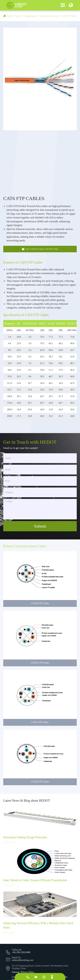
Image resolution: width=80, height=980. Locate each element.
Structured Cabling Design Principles (25, 840)
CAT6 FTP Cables (69, 16)
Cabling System (31, 16)
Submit (40, 526)
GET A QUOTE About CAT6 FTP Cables (40, 249)
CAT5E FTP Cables (40, 785)
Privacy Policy (28, 972)
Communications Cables (49, 16)
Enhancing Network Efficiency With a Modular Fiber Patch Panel (38, 929)
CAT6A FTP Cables (40, 606)
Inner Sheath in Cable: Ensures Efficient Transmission (35, 883)
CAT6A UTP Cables (40, 666)
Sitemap (16, 972)
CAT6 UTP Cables (40, 725)
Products (18, 16)
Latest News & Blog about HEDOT (27, 804)
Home (9, 16)
